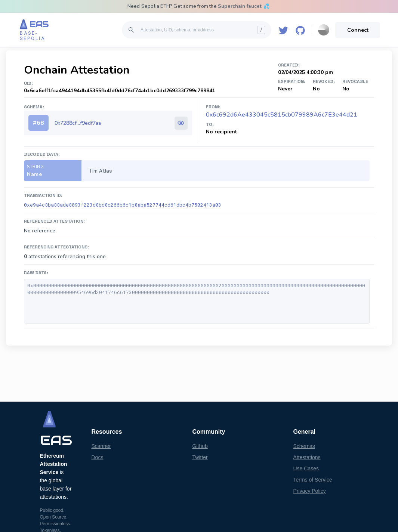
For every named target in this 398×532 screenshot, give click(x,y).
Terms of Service (313, 480)
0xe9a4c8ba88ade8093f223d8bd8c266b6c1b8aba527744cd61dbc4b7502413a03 (123, 205)
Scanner (101, 446)
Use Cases (306, 468)
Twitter (200, 457)
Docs (98, 457)
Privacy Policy (310, 491)
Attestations (307, 457)
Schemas (304, 446)
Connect (358, 30)
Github (200, 446)
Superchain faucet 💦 (244, 6)
